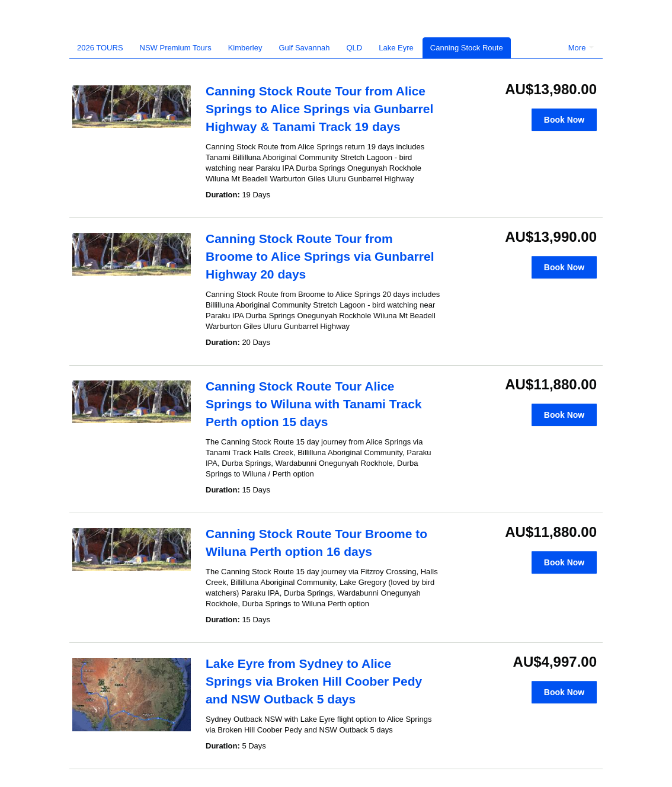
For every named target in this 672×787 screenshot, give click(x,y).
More (581, 48)
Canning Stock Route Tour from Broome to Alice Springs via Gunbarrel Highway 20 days (320, 256)
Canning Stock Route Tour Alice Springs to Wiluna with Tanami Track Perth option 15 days (314, 404)
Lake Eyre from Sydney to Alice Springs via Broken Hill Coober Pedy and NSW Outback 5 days (314, 681)
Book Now (564, 120)
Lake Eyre (396, 48)
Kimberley (245, 48)
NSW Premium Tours (176, 48)
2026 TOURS (100, 48)
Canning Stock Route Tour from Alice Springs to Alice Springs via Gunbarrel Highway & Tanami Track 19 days (319, 109)
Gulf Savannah (304, 48)
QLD (355, 48)
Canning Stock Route (467, 48)
